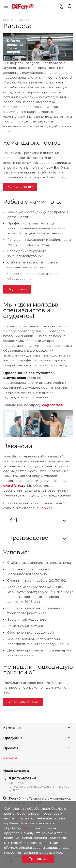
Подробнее (17, 289)
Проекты (11, 748)
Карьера (10, 758)
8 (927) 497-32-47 (23, 778)
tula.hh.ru (44, 508)
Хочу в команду (20, 187)
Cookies (28, 828)
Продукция (13, 738)
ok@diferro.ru (53, 405)
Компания (12, 728)
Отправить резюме (23, 702)
